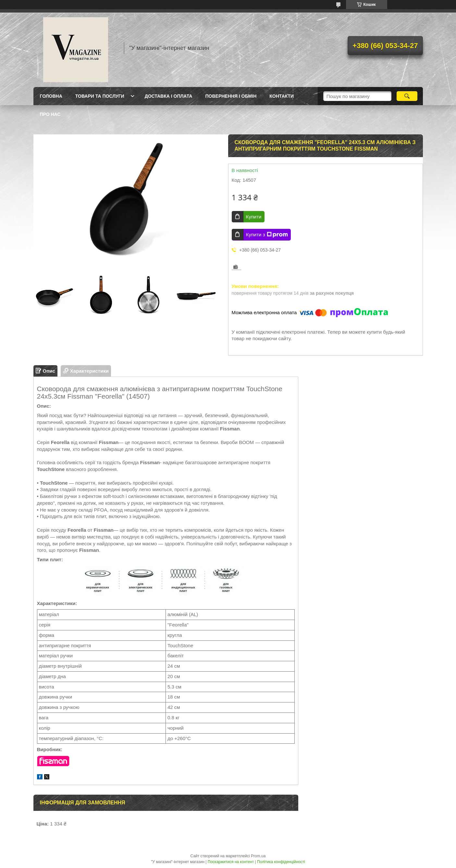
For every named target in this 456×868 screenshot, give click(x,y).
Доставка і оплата (169, 96)
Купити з (267, 235)
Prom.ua (258, 856)
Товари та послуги (100, 96)
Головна (51, 96)
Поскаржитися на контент (231, 862)
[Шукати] (407, 96)
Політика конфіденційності (281, 862)
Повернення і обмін (231, 96)
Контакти (282, 96)
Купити (254, 217)
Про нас (50, 114)
